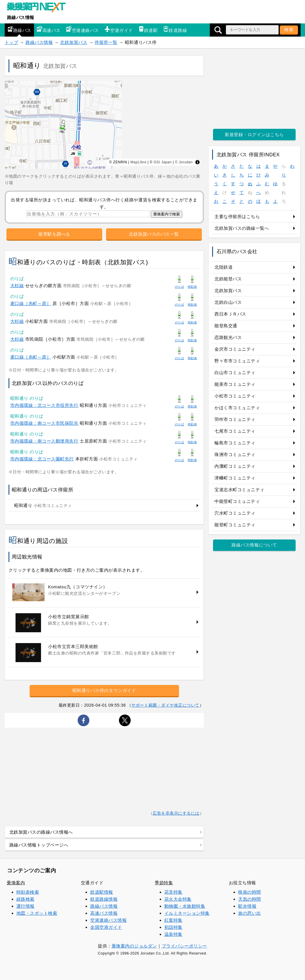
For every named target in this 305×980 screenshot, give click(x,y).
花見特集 (173, 892)
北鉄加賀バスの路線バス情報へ (41, 832)
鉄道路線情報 (104, 899)
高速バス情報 (104, 913)
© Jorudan (184, 162)
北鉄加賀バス (74, 42)
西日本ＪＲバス (230, 314)
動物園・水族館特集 (185, 906)
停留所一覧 (106, 42)
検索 (289, 29)
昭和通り (43, 505)
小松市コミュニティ (235, 396)
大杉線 (17, 286)
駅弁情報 (247, 906)
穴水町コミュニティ (235, 513)
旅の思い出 (250, 913)
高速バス (49, 29)
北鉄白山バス (228, 302)
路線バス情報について (254, 545)
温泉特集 (173, 934)
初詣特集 (173, 927)
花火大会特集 (178, 899)
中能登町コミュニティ (237, 501)
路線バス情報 (21, 17)
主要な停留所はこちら (237, 216)
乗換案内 (16, 883)
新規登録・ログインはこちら (254, 135)
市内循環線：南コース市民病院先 (44, 423)
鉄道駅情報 (102, 892)
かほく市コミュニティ (237, 408)
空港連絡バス (82, 29)
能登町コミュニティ (235, 525)
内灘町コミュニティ (235, 466)
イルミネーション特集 (187, 913)
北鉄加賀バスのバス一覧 (154, 234)
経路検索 (25, 899)
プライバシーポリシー (184, 946)
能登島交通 (226, 326)
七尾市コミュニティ (235, 431)
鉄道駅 (148, 29)
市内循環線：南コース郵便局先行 (44, 441)
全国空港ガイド (106, 927)
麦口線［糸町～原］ (31, 303)
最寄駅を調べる (54, 234)
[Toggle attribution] (197, 162)
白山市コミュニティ (235, 372)
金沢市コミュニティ (235, 349)
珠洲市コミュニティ (235, 454)
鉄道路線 (175, 29)
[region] (104, 125)
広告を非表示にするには (176, 813)
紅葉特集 (173, 920)
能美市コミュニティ (235, 384)
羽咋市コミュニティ (235, 419)
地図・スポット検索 (37, 913)
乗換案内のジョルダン (134, 946)
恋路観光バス (228, 337)
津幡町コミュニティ (235, 478)
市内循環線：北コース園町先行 (42, 459)
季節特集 (164, 883)
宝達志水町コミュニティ (240, 490)
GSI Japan (163, 162)
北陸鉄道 (224, 267)
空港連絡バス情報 (108, 920)
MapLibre (138, 162)
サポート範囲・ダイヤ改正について (165, 705)
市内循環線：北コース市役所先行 (44, 405)
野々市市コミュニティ (237, 361)
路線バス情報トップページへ (39, 845)
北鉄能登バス (228, 279)
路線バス (19, 29)
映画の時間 (250, 892)
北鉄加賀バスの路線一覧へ (242, 228)
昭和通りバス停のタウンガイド (104, 690)
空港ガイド (119, 29)
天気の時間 (250, 899)
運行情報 (25, 906)
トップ (12, 42)
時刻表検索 (28, 892)
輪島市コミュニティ (235, 443)
